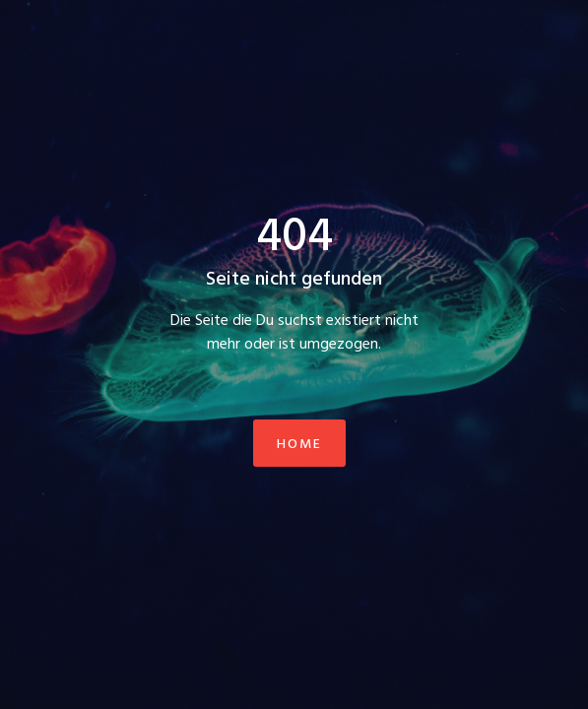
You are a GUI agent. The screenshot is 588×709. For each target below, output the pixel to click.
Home (299, 445)
